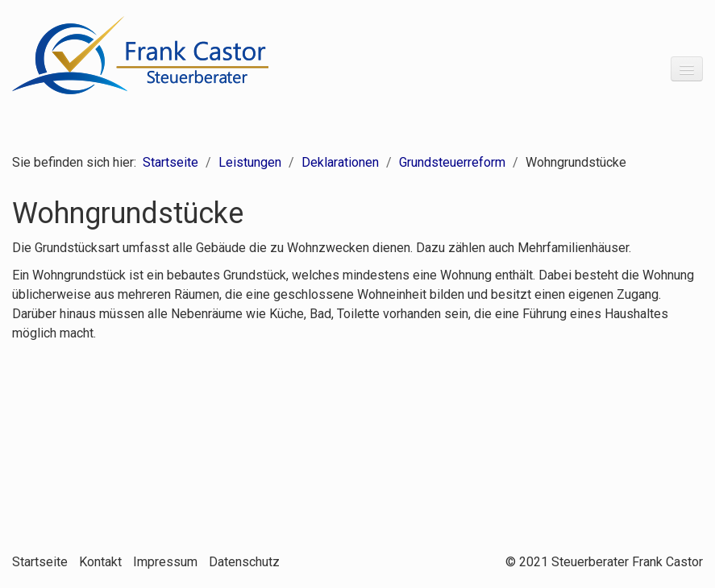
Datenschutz (244, 562)
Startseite (170, 162)
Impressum (165, 562)
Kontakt (100, 562)
